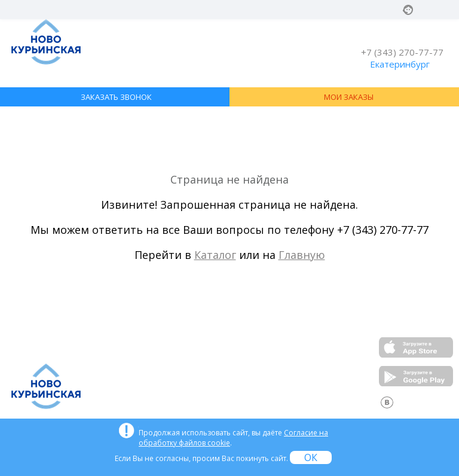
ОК (311, 457)
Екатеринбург (400, 64)
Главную (302, 255)
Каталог (215, 255)
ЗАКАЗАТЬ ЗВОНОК (116, 97)
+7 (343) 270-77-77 (402, 52)
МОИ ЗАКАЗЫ (349, 97)
